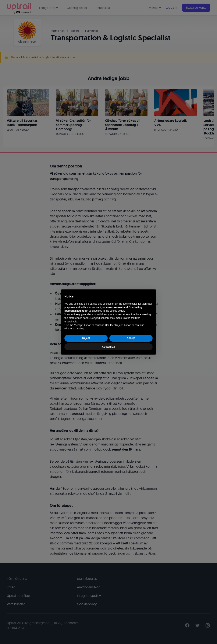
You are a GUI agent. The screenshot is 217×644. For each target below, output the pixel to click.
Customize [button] (109, 347)
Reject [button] (86, 338)
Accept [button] (131, 338)
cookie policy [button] (117, 311)
